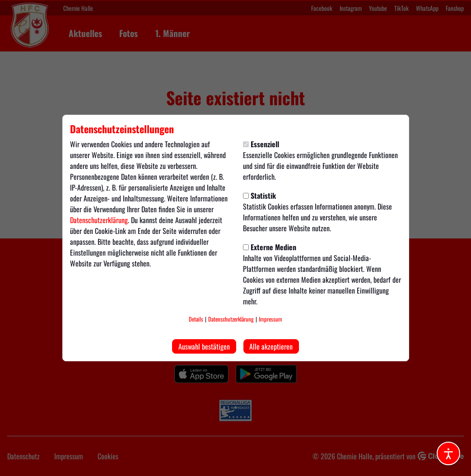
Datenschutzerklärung (99, 220)
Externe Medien (270, 247)
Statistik (259, 196)
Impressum (270, 319)
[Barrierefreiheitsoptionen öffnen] (448, 453)
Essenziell (261, 144)
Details (196, 319)
